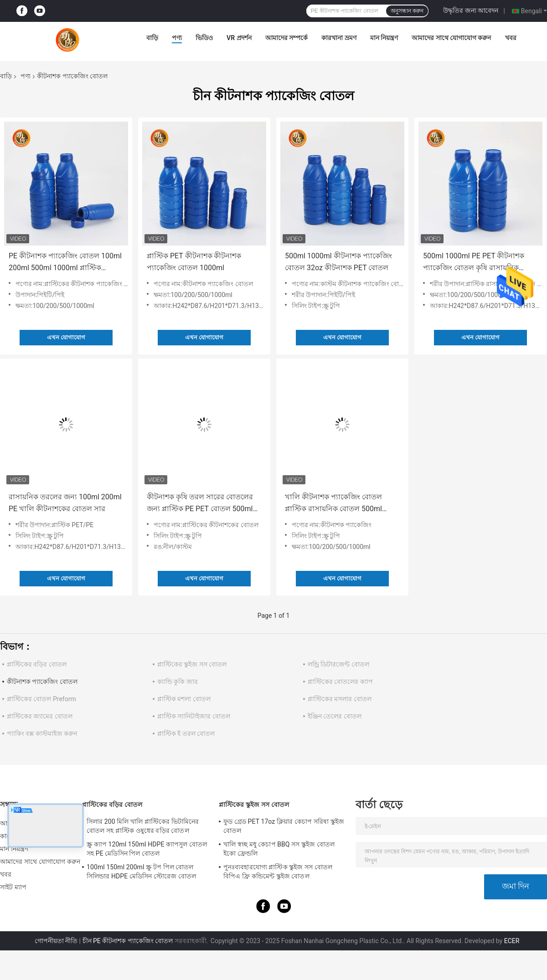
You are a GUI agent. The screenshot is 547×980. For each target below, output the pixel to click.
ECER (512, 941)
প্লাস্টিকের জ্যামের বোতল (40, 716)
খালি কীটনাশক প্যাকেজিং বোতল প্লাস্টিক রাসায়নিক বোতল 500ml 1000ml (333, 504)
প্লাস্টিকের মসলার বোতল (340, 699)
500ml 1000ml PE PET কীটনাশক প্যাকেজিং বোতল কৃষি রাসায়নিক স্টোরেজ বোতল (474, 263)
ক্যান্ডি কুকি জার (178, 682)
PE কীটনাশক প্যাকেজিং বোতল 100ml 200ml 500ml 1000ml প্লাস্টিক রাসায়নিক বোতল (65, 263)
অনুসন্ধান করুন (407, 11)
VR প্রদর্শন (239, 38)
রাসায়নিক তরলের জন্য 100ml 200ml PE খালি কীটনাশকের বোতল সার (65, 503)
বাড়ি (152, 38)
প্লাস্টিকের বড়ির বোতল (37, 664)
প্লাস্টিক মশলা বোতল (184, 699)
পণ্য (177, 38)
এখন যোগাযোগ (66, 337)
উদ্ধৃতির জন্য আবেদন (471, 10)
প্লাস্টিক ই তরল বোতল (186, 734)
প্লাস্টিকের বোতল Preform (41, 699)
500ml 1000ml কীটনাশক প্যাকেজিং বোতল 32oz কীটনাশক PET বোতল (338, 262)
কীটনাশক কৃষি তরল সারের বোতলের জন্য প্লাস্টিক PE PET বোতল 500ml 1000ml (200, 504)
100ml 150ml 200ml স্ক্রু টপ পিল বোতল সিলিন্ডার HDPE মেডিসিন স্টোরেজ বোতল (141, 872)
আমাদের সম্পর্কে (286, 38)
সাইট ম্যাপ (13, 887)
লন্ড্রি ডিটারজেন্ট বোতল (338, 664)
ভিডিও (204, 38)
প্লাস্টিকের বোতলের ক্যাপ (340, 682)
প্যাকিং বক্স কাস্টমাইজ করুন (42, 734)
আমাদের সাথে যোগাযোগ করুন (451, 38)
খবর (511, 38)
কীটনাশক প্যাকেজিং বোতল (42, 682)
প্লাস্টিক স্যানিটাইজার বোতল (194, 716)
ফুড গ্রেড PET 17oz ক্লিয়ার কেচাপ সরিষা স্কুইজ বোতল (284, 826)
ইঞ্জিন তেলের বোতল (335, 716)
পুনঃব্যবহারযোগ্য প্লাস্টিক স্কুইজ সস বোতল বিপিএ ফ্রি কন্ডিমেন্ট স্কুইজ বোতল (278, 872)
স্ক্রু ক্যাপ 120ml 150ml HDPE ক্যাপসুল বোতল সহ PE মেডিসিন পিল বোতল (147, 849)
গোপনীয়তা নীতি (56, 941)
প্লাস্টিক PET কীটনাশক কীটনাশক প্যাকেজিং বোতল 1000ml (194, 262)
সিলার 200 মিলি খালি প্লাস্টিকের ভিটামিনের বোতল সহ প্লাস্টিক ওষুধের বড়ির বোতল (143, 826)
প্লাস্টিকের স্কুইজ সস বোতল (192, 664)
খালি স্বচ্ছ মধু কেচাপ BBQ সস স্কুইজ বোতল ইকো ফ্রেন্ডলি (279, 849)
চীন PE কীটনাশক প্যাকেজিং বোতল (128, 941)
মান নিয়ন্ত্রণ (384, 38)
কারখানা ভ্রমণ (339, 38)
